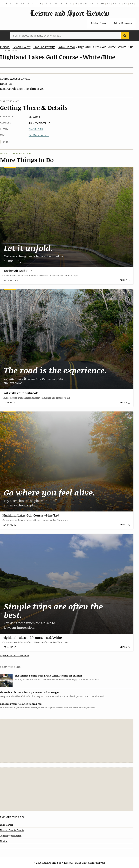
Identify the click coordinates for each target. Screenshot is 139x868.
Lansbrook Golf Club (18, 271)
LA (97, 3)
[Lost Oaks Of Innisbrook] (67, 339)
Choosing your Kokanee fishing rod (21, 704)
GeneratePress (97, 863)
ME (103, 3)
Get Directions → (39, 135)
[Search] (125, 36)
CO (34, 3)
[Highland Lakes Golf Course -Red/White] (67, 584)
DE (45, 3)
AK (12, 3)
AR (23, 3)
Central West (22, 47)
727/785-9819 (36, 129)
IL (71, 3)
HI (62, 3)
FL (51, 3)
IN (76, 3)
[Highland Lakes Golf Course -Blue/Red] (67, 461)
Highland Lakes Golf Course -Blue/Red (31, 515)
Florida (5, 47)
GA (56, 3)
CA (28, 3)
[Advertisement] (67, 741)
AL (6, 3)
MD (109, 3)
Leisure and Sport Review (69, 13)
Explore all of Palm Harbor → (15, 655)
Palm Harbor (66, 47)
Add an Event (99, 23)
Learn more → (11, 280)
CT (40, 3)
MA (114, 3)
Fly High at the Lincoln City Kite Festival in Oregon (30, 692)
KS (86, 3)
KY (92, 3)
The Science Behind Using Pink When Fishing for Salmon (48, 676)
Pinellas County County (12, 830)
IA (81, 3)
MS (132, 3)
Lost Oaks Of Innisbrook (20, 393)
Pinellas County (44, 47)
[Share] (125, 280)
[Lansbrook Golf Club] (67, 217)
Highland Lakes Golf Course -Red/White (32, 637)
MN (126, 3)
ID (67, 3)
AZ (17, 3)
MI (120, 3)
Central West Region (11, 836)
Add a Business (123, 23)
